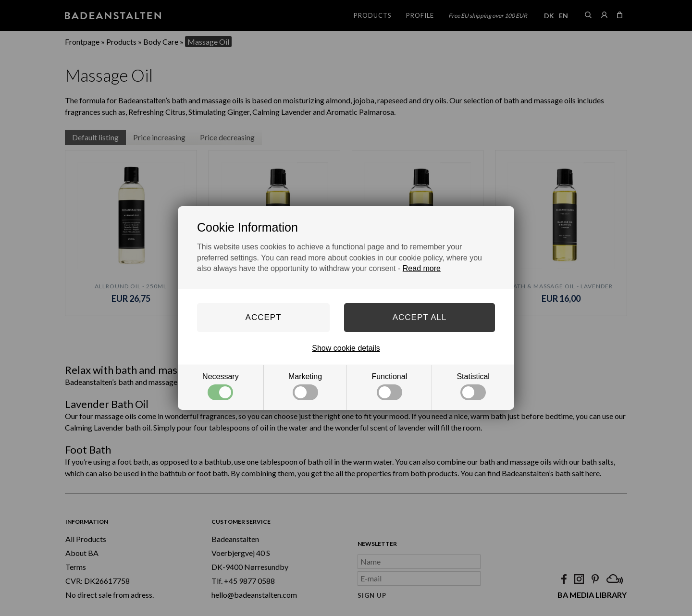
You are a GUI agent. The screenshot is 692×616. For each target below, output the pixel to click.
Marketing (305, 386)
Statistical (473, 386)
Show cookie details (346, 348)
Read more (422, 268)
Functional (389, 386)
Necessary (221, 386)
